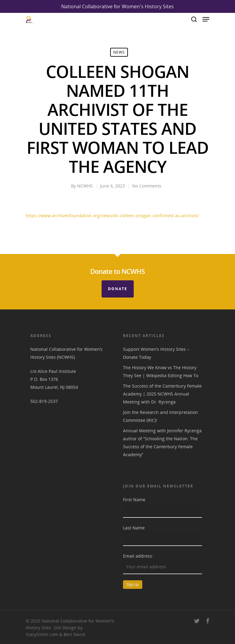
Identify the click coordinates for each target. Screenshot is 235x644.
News (119, 52)
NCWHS (85, 186)
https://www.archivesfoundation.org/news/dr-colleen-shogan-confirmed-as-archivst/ (112, 216)
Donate (118, 289)
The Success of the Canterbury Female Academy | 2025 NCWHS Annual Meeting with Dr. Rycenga (162, 394)
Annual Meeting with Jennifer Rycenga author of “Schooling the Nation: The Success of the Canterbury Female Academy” (162, 443)
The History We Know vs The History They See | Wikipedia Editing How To (161, 371)
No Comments (147, 186)
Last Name (134, 528)
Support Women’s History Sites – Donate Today (156, 353)
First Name (134, 500)
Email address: (138, 556)
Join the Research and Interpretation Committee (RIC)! (160, 416)
